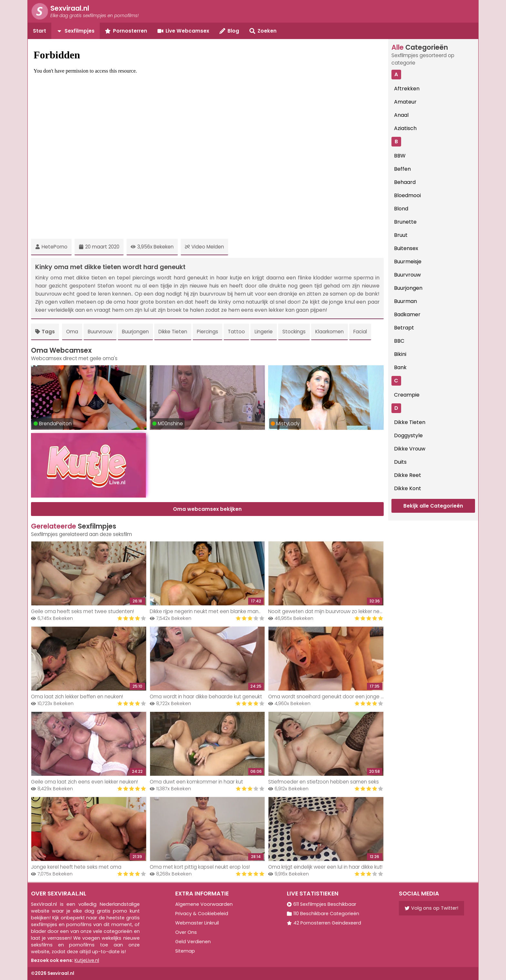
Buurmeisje (408, 262)
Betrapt (404, 328)
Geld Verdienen (193, 942)
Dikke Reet (408, 475)
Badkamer (407, 314)
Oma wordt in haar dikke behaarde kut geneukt (206, 697)
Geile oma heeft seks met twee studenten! (82, 611)
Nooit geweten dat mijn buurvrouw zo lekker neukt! (328, 611)
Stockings (294, 332)
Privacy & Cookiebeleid (202, 914)
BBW (400, 156)
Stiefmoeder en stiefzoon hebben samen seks (324, 782)
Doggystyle (408, 435)
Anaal (401, 115)
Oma (72, 332)
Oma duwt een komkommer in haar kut (196, 782)
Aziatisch (405, 128)
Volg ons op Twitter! (431, 908)
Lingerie (264, 332)
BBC (399, 341)
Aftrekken (407, 89)
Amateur (405, 102)
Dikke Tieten (173, 332)
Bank (400, 367)
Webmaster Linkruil (197, 923)
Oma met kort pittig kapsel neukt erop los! (200, 867)
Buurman (405, 301)
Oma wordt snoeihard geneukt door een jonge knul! (329, 697)
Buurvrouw (100, 332)
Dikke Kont (408, 488)
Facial (360, 332)
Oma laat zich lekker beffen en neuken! (77, 697)
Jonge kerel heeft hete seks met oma (76, 867)
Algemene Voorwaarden (204, 904)
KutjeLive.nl (87, 960)
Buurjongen (135, 332)
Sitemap (185, 951)
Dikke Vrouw (410, 449)
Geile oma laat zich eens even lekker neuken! (84, 782)
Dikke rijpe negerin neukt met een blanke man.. (205, 611)
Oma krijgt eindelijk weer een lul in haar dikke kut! (325, 867)
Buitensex (406, 248)
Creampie (407, 395)
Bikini (400, 354)
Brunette (405, 222)
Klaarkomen (329, 332)
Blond (401, 209)
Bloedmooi (407, 195)
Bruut (401, 235)
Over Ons (186, 932)
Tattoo (236, 332)
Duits (400, 462)
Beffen (402, 169)
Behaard (405, 182)
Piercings (207, 332)
